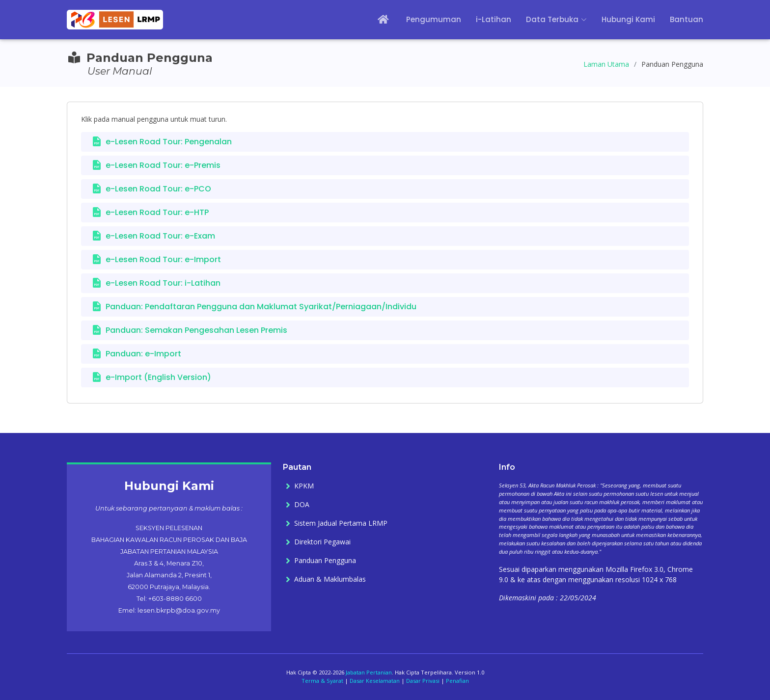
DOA (302, 505)
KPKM (304, 486)
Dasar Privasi (423, 681)
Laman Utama (606, 64)
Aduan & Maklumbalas (330, 579)
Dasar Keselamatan (375, 681)
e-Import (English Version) (158, 377)
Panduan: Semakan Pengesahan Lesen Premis (196, 330)
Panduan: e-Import (143, 354)
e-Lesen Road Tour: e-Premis (163, 165)
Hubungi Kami (628, 19)
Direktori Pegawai (322, 542)
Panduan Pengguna (325, 561)
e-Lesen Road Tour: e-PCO (158, 189)
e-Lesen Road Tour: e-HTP (157, 212)
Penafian (457, 681)
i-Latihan (494, 19)
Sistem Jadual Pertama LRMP (341, 523)
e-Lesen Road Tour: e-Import (163, 259)
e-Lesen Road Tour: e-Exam (160, 236)
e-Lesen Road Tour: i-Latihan (163, 283)
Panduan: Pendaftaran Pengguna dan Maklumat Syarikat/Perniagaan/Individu (261, 307)
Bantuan (687, 19)
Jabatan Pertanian (369, 672)
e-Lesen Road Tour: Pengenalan (169, 142)
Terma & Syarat (322, 681)
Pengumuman (434, 19)
